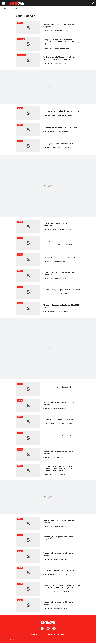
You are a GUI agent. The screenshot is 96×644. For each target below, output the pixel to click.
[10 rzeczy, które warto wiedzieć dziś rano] (28, 573)
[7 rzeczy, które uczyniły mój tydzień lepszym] (28, 113)
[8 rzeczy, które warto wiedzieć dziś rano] (28, 146)
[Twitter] (48, 629)
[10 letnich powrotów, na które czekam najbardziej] (28, 227)
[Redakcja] (63, 31)
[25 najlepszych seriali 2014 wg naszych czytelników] (28, 276)
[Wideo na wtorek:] (28, 60)
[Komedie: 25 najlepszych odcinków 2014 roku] (28, 292)
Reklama (43, 634)
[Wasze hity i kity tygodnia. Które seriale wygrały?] (28, 28)
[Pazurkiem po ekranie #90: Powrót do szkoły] (28, 129)
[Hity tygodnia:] (28, 44)
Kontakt (34, 634)
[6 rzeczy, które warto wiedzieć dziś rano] (28, 389)
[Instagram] (54, 629)
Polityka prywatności (57, 634)
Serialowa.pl (5, 8)
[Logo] (16, 3)
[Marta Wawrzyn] (63, 115)
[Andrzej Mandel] (63, 424)
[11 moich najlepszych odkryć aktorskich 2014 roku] (28, 308)
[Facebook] (42, 629)
